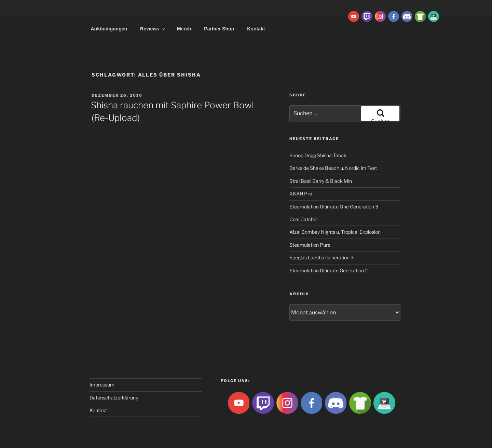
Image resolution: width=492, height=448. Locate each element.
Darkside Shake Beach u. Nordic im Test (333, 168)
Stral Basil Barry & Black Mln (321, 181)
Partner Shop (219, 29)
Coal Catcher (304, 219)
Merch (184, 29)
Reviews (153, 29)
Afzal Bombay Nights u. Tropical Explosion (335, 232)
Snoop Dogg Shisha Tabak (318, 155)
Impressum (102, 385)
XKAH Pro (301, 194)
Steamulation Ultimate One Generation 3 (334, 207)
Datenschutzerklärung (114, 398)
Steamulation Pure (310, 245)
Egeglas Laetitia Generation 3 (322, 257)
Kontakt (256, 29)
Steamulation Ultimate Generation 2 (329, 270)
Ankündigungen (109, 29)
